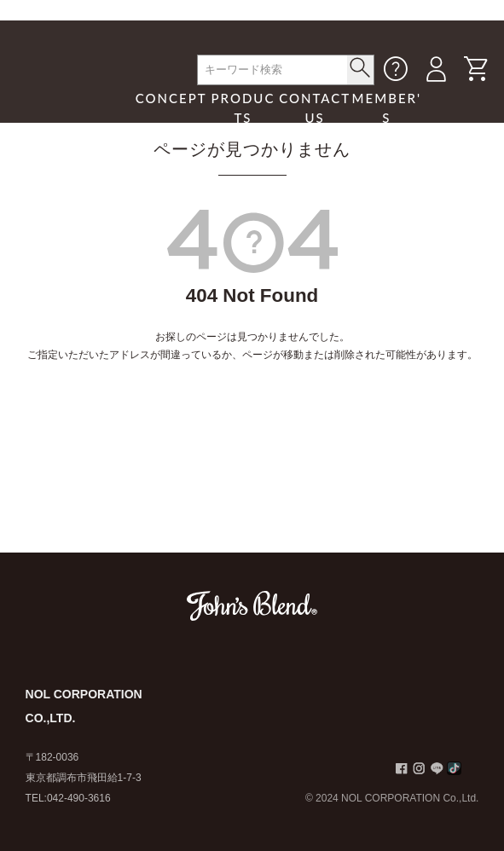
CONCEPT (171, 98)
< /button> (360, 67)
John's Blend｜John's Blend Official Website (73, 97)
